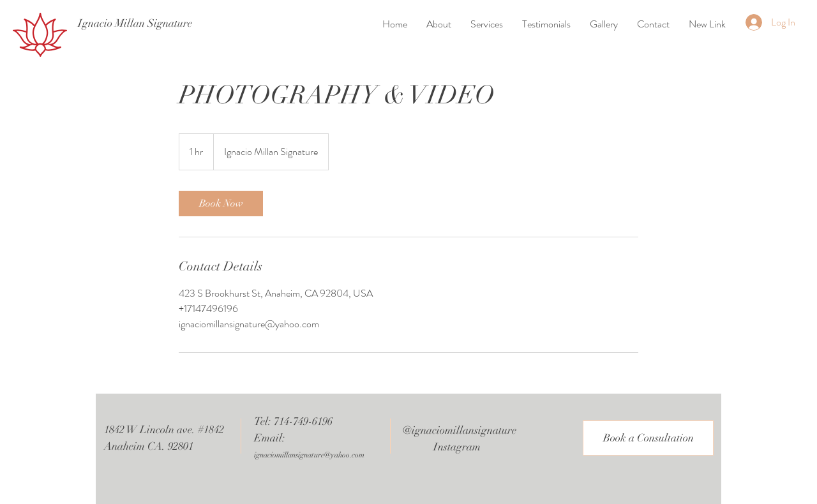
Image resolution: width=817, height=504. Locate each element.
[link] (221, 204)
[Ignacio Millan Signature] (135, 24)
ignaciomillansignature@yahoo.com (309, 455)
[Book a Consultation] (648, 438)
